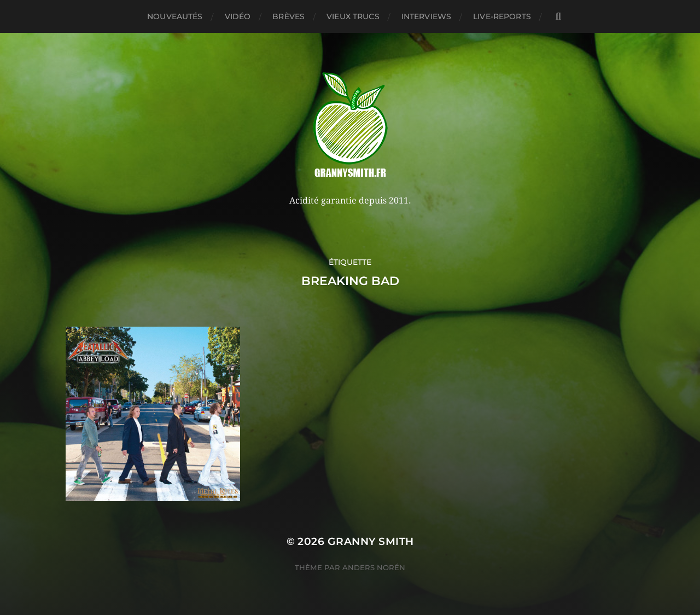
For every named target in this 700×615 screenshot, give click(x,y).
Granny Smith (371, 541)
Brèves (288, 16)
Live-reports (502, 16)
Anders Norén (374, 567)
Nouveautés (175, 16)
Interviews (426, 16)
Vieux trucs (353, 16)
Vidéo (238, 16)
